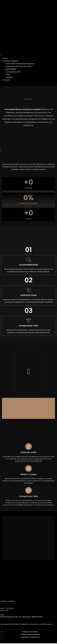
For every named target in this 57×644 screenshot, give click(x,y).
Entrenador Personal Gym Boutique (20, 64)
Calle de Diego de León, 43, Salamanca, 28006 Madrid (21, 617)
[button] (28, 55)
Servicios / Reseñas (11, 61)
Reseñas (9, 77)
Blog (8, 75)
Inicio (5, 58)
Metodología (11, 69)
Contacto (7, 80)
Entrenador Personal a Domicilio (19, 66)
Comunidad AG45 (13, 72)
